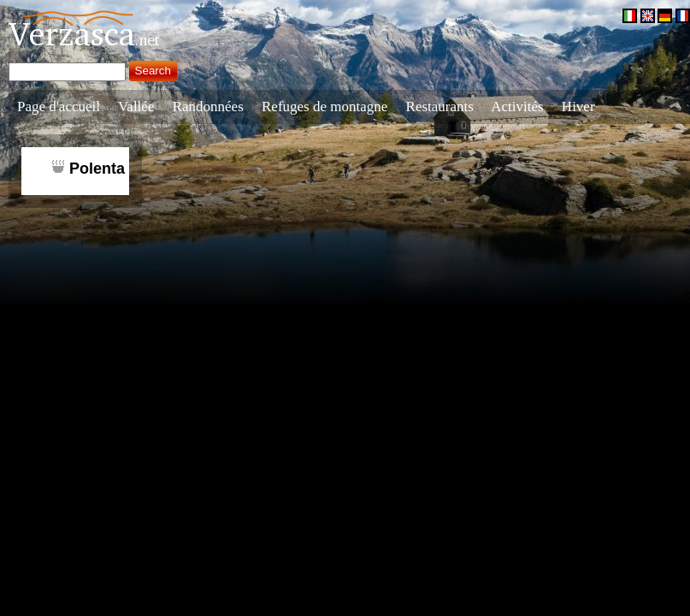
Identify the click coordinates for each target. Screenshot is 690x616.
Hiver (578, 107)
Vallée (136, 107)
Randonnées (208, 107)
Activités (517, 107)
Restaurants (440, 107)
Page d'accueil (59, 107)
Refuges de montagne (324, 107)
